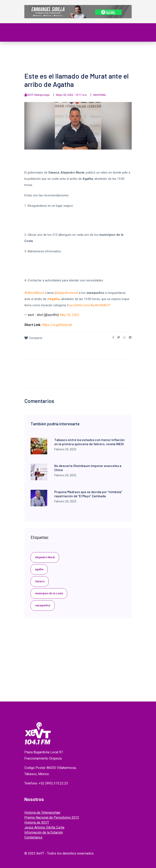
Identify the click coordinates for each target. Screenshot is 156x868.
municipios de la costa (49, 593)
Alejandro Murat (45, 557)
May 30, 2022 (70, 315)
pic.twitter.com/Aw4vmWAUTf (90, 305)
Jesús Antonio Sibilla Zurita (44, 827)
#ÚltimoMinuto (34, 293)
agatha (39, 569)
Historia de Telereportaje (42, 813)
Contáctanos (33, 837)
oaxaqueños (43, 605)
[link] (113, 337)
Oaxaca (40, 581)
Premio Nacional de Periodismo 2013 (52, 818)
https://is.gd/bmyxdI (57, 325)
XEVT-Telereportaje (39, 95)
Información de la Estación (44, 832)
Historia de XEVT (37, 822)
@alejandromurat (66, 293)
